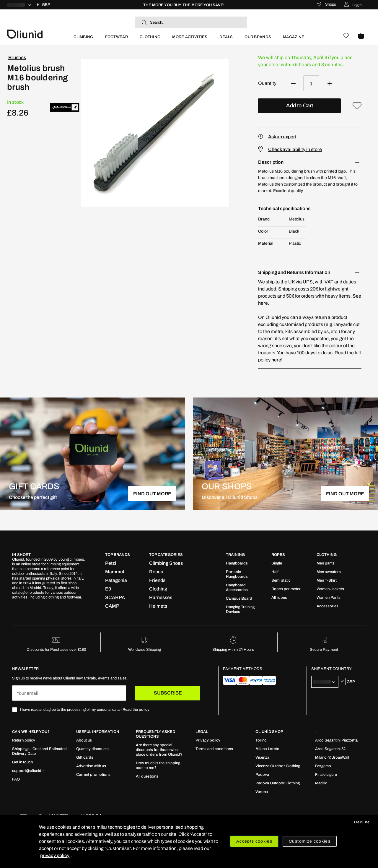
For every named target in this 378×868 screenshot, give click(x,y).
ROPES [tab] (278, 555)
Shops (331, 4)
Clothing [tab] (327, 555)
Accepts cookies (254, 841)
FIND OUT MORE (152, 494)
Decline (362, 822)
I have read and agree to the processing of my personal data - (85, 710)
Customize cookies (310, 841)
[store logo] (37, 34)
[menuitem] (83, 39)
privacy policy (55, 855)
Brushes (17, 57)
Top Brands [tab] (118, 555)
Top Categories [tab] (166, 555)
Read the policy (136, 710)
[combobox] (191, 22)
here (276, 360)
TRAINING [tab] (235, 555)
